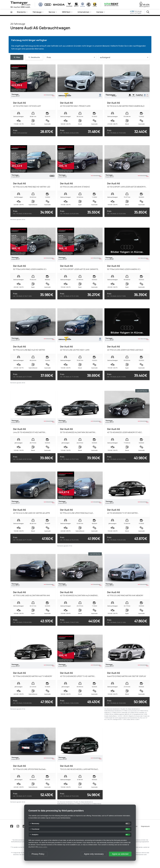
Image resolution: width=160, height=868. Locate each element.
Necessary (35, 824)
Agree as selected (120, 854)
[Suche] (148, 12)
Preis (20, 132)
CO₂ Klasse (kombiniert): (132, 709)
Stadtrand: (107, 713)
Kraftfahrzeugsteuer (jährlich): (122, 714)
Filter (17, 57)
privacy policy (43, 847)
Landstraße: (125, 713)
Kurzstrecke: (134, 711)
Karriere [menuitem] (100, 12)
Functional (35, 829)
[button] (71, 57)
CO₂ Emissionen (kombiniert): (112, 709)
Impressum (145, 826)
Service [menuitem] (52, 12)
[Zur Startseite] (11, 12)
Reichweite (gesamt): (16, 220)
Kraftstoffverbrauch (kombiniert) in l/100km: (116, 711)
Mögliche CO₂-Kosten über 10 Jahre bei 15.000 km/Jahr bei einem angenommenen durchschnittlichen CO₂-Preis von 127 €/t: (127, 718)
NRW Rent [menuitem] (66, 12)
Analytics (35, 835)
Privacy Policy (38, 854)
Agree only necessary (94, 854)
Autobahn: (142, 713)
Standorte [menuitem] (21, 12)
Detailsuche (34, 57)
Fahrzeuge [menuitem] (37, 12)
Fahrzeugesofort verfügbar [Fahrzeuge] (136, 12)
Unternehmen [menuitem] (83, 12)
